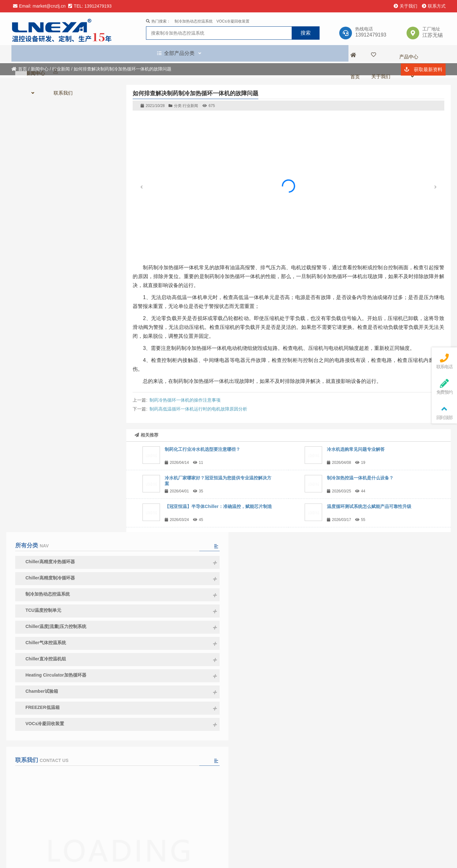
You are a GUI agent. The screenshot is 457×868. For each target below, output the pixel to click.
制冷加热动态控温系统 (194, 22)
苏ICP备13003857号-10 (272, 857)
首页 (19, 69)
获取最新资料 (423, 54)
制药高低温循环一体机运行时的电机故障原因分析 (198, 409)
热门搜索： (158, 22)
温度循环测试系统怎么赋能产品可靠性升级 (369, 506)
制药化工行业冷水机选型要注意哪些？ (202, 449)
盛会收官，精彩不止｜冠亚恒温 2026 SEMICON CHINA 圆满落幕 (78, 701)
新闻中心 (40, 69)
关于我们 (405, 6)
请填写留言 (62, 510)
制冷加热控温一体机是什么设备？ (360, 478)
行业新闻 (61, 69)
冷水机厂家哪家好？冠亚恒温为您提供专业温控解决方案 (78, 661)
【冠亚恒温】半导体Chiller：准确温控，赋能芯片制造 (218, 506)
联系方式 (434, 6)
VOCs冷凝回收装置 (233, 22)
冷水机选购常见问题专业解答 (356, 449)
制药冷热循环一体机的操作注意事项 (185, 400)
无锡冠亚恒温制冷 (65, 30)
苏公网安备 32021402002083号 (331, 857)
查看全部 (62, 738)
